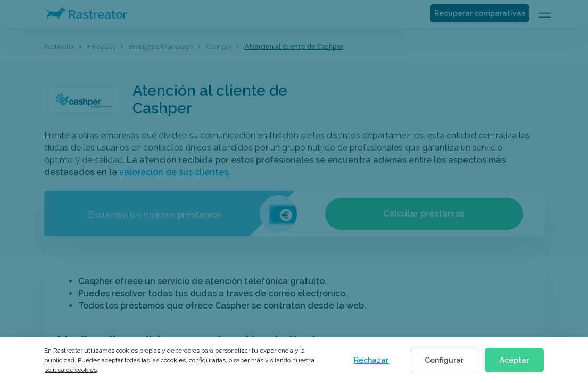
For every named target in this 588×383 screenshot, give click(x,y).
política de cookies (71, 370)
